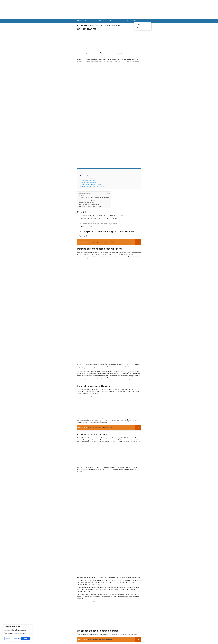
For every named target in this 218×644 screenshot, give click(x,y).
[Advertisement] (109, 9)
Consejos (130, 21)
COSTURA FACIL (82, 21)
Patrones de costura (120, 21)
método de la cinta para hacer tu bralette (93, 187)
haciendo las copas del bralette (90, 180)
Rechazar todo (17, 638)
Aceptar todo (26, 638)
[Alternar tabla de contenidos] (108, 193)
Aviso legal (137, 21)
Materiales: (84, 174)
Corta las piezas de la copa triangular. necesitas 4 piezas (97, 176)
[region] (17, 633)
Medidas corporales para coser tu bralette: (93, 178)
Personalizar (8, 638)
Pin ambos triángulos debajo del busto (92, 184)
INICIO (99, 21)
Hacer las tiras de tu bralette (89, 182)
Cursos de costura (108, 21)
